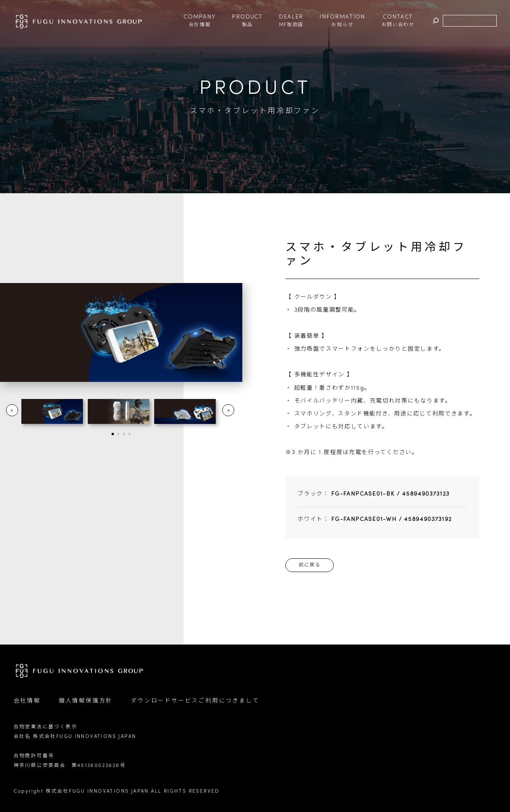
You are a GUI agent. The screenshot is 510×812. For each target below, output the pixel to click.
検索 (436, 21)
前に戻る (310, 565)
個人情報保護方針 (86, 701)
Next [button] (228, 410)
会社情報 (27, 701)
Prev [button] (12, 410)
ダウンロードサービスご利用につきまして (195, 701)
